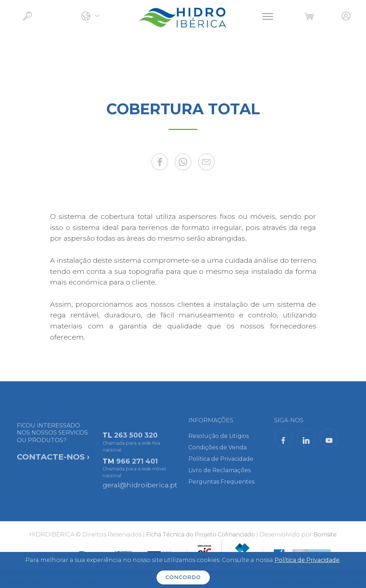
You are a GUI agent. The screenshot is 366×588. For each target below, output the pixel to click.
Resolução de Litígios (219, 439)
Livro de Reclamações (219, 474)
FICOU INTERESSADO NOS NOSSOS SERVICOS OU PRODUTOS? (53, 453)
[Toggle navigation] (268, 16)
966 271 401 (137, 467)
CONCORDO (183, 577)
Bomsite (325, 537)
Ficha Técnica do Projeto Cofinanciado (201, 537)
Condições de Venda (217, 451)
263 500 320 (136, 441)
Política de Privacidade (221, 462)
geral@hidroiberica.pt (140, 487)
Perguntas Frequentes (221, 485)
